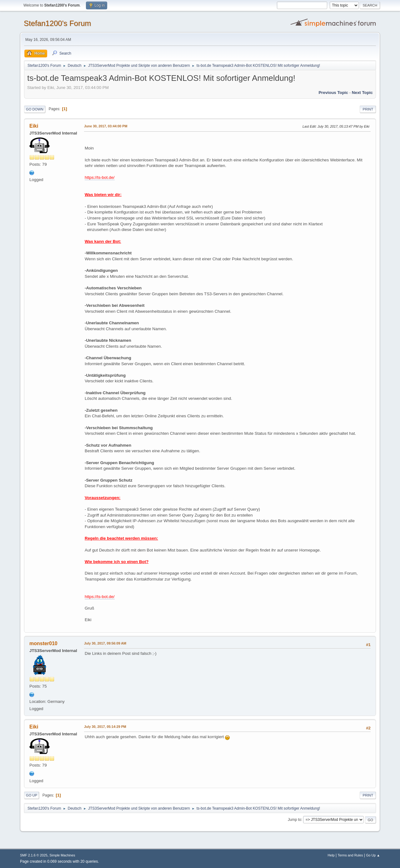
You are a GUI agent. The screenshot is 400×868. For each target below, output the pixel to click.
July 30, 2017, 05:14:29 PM (105, 727)
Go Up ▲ (373, 855)
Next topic (362, 93)
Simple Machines (62, 855)
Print (368, 109)
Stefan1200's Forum (57, 23)
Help (331, 855)
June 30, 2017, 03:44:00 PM (106, 126)
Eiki (34, 126)
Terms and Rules (350, 855)
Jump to (295, 820)
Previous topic (333, 93)
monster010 (43, 643)
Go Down (35, 109)
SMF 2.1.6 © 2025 (34, 855)
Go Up (32, 795)
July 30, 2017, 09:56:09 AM (105, 643)
